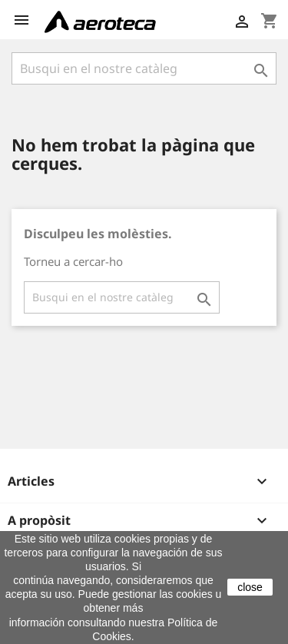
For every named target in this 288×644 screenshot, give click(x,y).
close (250, 587)
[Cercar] (144, 68)
